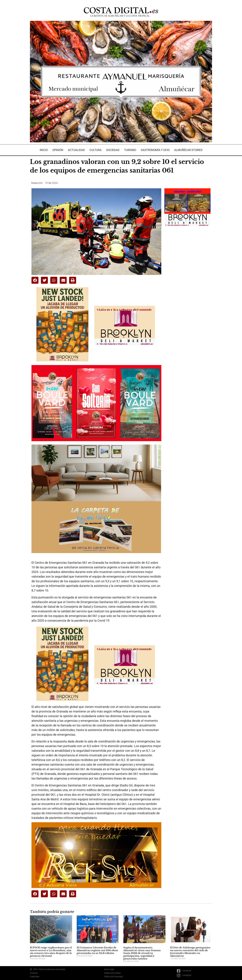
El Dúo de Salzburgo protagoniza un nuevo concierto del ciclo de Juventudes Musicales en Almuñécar (190, 952)
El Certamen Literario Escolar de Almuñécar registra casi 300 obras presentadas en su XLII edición (97, 950)
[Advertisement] (188, 278)
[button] (35, 280)
